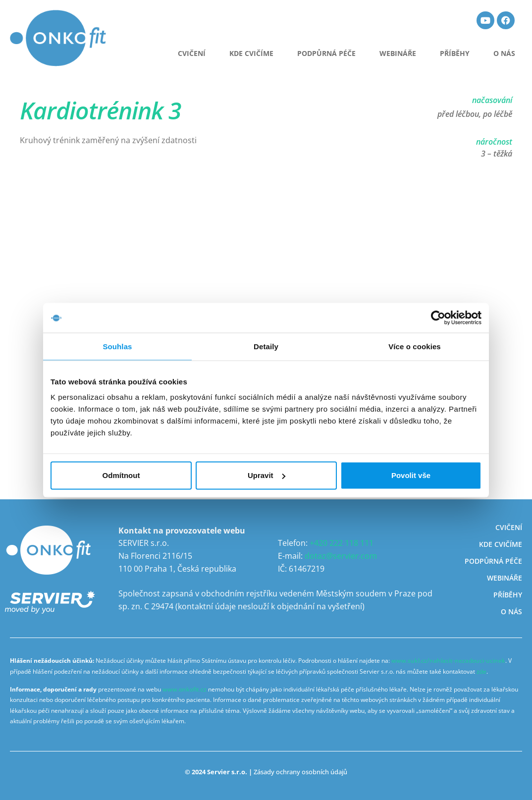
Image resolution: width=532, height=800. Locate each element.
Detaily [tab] (266, 346)
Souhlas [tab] (117, 346)
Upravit (266, 475)
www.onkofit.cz (185, 689)
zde (481, 671)
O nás (504, 53)
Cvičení (509, 527)
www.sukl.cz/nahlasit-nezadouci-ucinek (448, 661)
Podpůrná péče (326, 53)
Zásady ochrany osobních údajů (300, 772)
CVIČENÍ (192, 53)
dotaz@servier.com (341, 556)
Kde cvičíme (251, 53)
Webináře (398, 53)
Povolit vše (411, 475)
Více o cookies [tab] (415, 346)
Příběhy (455, 53)
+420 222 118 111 (342, 543)
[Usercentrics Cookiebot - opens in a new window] (438, 318)
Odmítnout (121, 475)
